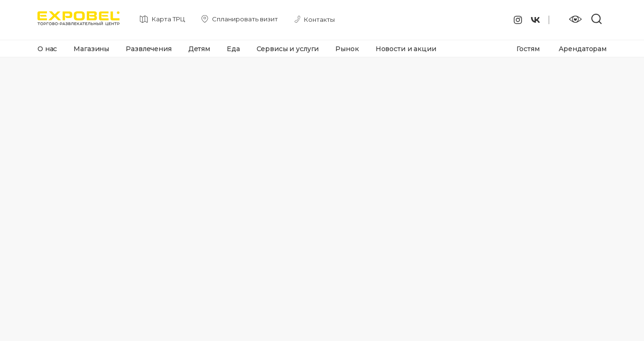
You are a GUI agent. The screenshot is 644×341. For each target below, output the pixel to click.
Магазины (91, 49)
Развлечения (148, 49)
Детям (199, 49)
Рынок (347, 49)
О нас (47, 49)
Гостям (528, 49)
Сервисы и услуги (288, 49)
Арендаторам (583, 49)
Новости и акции (406, 49)
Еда (233, 49)
